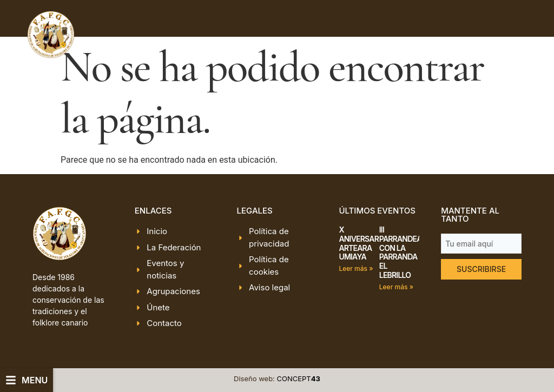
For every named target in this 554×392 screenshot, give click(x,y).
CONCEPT (299, 378)
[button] (27, 380)
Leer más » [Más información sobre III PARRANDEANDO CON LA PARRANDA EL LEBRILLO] (396, 287)
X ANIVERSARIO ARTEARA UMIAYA (362, 243)
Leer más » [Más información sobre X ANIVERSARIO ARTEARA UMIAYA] (356, 268)
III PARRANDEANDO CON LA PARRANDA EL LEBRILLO (408, 252)
